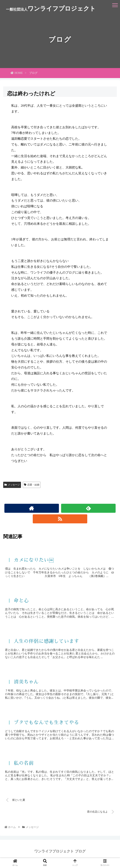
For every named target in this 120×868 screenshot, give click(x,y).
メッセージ (12, 485)
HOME (17, 73)
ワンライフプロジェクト (51, 9)
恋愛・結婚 (32, 485)
